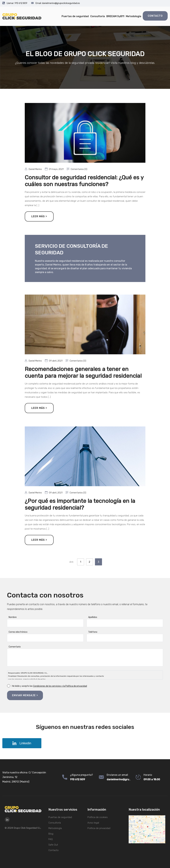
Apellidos (93, 617)
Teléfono (93, 632)
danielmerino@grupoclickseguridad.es (56, 3)
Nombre (13, 617)
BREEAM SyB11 (115, 16)
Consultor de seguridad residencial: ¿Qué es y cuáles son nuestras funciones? (84, 181)
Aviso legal (93, 823)
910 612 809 (15, 3)
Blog (51, 834)
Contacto (155, 16)
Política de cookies (98, 817)
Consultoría (98, 16)
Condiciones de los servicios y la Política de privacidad (60, 686)
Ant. (72, 562)
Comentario (15, 647)
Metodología (133, 16)
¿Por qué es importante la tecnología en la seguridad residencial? (80, 504)
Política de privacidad (99, 828)
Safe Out (53, 845)
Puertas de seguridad (75, 16)
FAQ (51, 839)
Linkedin (22, 743)
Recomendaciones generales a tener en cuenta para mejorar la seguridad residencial (83, 372)
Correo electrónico (18, 632)
